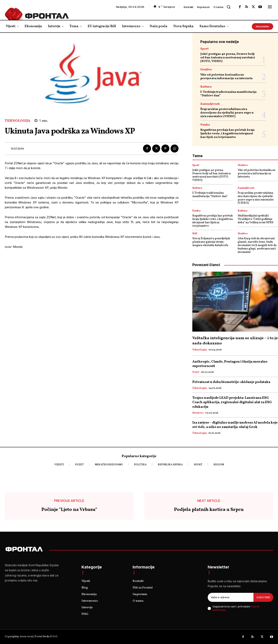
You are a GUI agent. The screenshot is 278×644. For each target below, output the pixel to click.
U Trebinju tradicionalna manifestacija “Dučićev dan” (228, 94)
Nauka (205, 125)
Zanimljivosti (210, 104)
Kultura (206, 87)
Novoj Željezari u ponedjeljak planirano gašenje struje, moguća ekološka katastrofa (211, 242)
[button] (228, 7)
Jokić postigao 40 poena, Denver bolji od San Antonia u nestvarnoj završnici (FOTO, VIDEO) (228, 58)
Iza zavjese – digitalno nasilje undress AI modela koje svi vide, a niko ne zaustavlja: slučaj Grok (235, 425)
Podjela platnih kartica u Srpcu (209, 510)
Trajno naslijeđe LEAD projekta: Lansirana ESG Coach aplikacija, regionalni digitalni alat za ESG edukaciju (232, 402)
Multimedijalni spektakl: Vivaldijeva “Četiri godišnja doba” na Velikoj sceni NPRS (256, 219)
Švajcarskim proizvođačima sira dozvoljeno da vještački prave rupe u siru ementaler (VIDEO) (227, 113)
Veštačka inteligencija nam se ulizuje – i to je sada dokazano (235, 341)
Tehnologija (18, 121)
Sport (204, 49)
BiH (195, 234)
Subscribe (263, 597)
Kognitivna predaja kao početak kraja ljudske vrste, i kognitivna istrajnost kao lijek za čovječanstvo (227, 134)
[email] (231, 597)
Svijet (196, 372)
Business (198, 413)
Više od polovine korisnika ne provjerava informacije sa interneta (226, 77)
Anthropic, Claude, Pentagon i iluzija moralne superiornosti (230, 364)
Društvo (206, 70)
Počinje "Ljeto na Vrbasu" (69, 510)
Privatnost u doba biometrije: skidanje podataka (231, 382)
